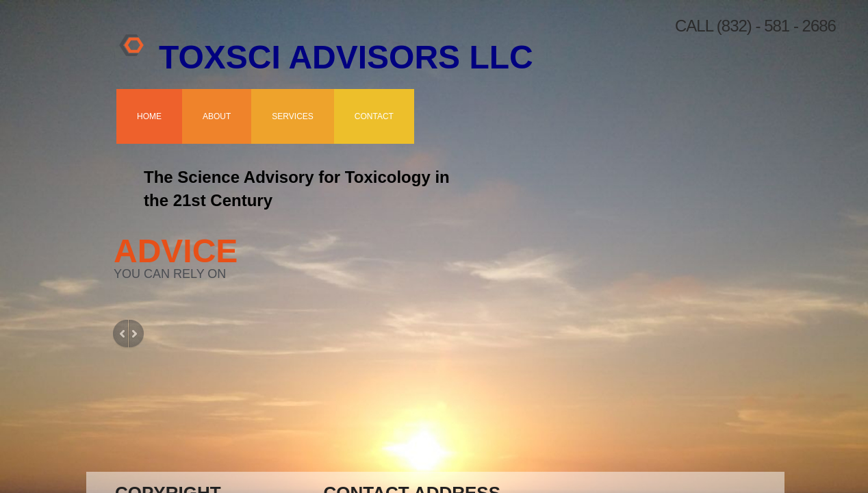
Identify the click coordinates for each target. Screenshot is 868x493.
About (217, 116)
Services (292, 116)
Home (149, 116)
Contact (374, 116)
